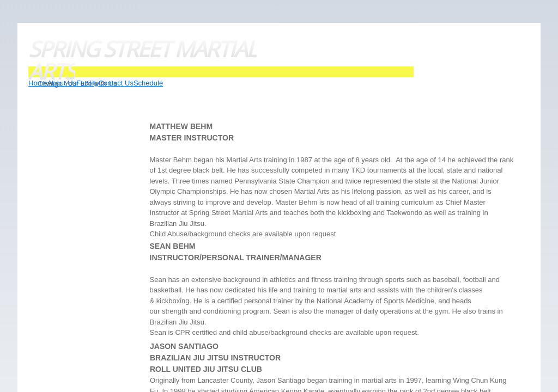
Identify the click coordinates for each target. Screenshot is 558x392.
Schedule (148, 83)
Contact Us (116, 83)
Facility (87, 83)
